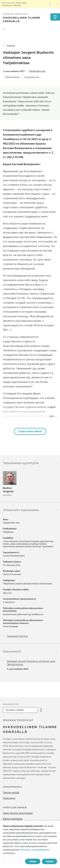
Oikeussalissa (12, 77)
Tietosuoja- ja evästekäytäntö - (35, 850)
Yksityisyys (9, 798)
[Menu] (55, 17)
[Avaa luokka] (41, 710)
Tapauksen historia (17, 636)
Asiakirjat (11, 45)
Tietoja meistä (11, 793)
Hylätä (50, 861)
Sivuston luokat (15, 710)
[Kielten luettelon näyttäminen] (51, 4)
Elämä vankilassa (13, 819)
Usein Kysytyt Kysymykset (18, 813)
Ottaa (33, 861)
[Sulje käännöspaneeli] (58, 4)
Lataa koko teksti (30, 431)
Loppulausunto (32, 77)
